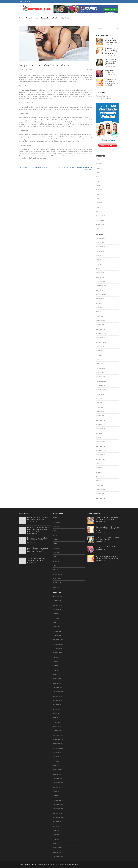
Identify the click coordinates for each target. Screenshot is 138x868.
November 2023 (101, 333)
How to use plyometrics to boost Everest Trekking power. (38, 539)
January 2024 (100, 325)
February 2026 (101, 238)
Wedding (99, 229)
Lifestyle (55, 18)
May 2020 (99, 476)
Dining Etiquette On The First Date (111, 72)
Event (98, 186)
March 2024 (100, 316)
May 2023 (99, 355)
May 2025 (99, 260)
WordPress (75, 865)
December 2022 (101, 377)
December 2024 (101, 281)
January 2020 (100, 494)
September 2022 (101, 390)
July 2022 (99, 398)
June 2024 (99, 307)
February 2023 (101, 368)
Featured (99, 190)
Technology (100, 225)
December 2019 (101, 498)
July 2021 (99, 433)
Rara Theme (60, 865)
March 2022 (100, 407)
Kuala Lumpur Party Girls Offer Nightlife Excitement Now (37, 518)
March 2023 (100, 364)
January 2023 (100, 372)
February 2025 (101, 273)
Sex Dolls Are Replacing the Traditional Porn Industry (36, 559)
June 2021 (99, 437)
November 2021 (101, 424)
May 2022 (99, 403)
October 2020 (101, 455)
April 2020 (99, 481)
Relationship (45, 18)
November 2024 (101, 286)
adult (98, 160)
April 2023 (99, 359)
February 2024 (101, 320)
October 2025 (101, 247)
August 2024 (100, 299)
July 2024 (99, 303)
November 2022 (101, 381)
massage (99, 212)
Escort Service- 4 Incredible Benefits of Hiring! (33, 167)
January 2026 (100, 242)
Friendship (29, 18)
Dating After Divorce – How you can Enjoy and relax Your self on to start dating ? (112, 51)
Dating (21, 18)
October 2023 (101, 338)
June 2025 (99, 255)
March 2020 (100, 485)
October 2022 (101, 385)
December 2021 (101, 420)
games (98, 199)
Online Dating (65, 18)
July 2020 (99, 468)
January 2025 (100, 277)
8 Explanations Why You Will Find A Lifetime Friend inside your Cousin (112, 82)
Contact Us (27, 2)
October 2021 (101, 429)
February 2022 (101, 411)
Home (20, 2)
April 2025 (99, 264)
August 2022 (100, 394)
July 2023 (99, 351)
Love (37, 18)
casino (98, 173)
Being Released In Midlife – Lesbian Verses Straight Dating (110, 62)
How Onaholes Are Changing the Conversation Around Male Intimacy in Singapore (38, 550)
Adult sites (100, 164)
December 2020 (101, 446)
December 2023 (101, 329)
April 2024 (99, 312)
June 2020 (99, 472)
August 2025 (100, 251)
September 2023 (101, 342)
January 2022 (100, 416)
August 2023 (100, 346)
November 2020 (101, 450)
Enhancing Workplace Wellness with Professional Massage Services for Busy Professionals (39, 529)
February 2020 (101, 489)
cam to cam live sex (29, 90)
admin (22, 69)
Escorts (99, 181)
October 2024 (101, 290)
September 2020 (101, 459)
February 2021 (101, 442)
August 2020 (100, 463)
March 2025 (100, 268)
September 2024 (101, 294)
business (99, 168)
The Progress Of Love (30, 865)
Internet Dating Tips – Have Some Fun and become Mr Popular (112, 41)
